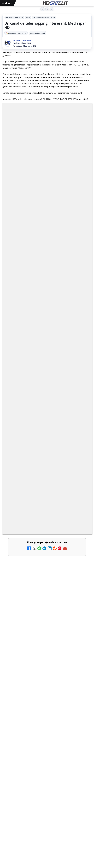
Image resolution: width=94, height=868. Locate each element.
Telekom (54, 809)
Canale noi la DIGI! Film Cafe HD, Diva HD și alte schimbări (42, 243)
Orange (44, 809)
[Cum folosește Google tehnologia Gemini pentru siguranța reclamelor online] (47, 605)
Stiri (28, 17)
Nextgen (35, 809)
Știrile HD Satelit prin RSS (47, 793)
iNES (73, 809)
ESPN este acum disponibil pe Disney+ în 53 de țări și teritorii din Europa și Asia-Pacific (39, 283)
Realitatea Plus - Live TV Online (28, 380)
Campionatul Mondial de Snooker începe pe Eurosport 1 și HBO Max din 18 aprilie (46, 516)
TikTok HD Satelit (47, 770)
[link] (47, 248)
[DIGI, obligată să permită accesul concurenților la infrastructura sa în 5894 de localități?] (83, 307)
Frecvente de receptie (14, 17)
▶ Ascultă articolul (38, 33)
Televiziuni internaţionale (44, 17)
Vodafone (65, 809)
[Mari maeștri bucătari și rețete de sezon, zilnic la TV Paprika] (83, 268)
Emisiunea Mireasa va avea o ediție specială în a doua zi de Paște (43, 342)
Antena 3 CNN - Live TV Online (27, 360)
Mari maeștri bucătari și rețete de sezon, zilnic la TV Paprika (43, 263)
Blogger (67, 844)
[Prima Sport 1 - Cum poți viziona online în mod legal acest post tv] (83, 326)
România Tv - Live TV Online (26, 399)
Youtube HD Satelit (47, 763)
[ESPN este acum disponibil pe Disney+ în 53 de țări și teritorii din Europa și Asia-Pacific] (83, 287)
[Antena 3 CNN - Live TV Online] (83, 366)
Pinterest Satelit (47, 785)
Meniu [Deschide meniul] (7, 3)
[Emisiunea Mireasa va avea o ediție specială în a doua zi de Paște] (83, 346)
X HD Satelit (47, 778)
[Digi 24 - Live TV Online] (83, 424)
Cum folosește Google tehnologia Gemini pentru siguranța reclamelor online (46, 576)
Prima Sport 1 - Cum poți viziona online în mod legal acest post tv (42, 322)
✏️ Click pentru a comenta (16, 33)
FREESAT (13, 809)
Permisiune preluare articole (47, 824)
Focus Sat (24, 809)
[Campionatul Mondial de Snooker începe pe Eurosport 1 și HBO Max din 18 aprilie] (47, 545)
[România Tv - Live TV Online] (83, 405)
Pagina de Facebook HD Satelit (47, 741)
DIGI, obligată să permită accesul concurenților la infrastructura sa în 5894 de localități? (37, 303)
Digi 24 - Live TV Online (23, 419)
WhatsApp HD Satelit (47, 755)
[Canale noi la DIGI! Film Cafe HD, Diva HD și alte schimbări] (83, 248)
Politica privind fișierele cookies (47, 832)
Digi (6, 809)
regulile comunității (43, 178)
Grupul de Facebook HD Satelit (47, 748)
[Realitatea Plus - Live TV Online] (83, 385)
